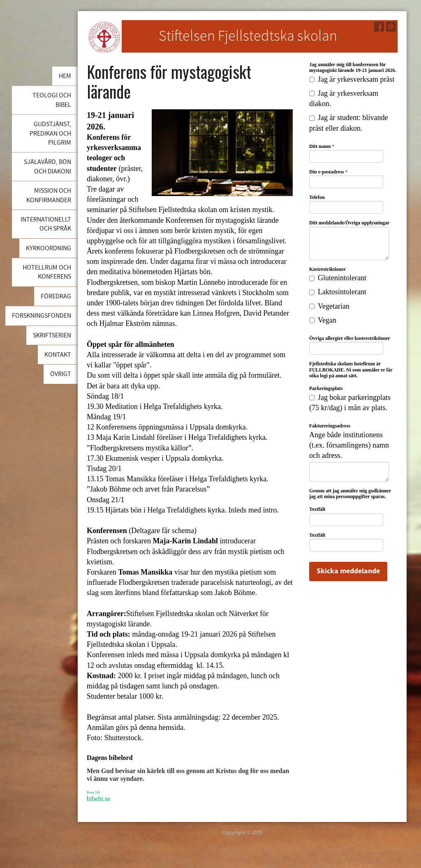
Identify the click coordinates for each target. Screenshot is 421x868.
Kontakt (58, 355)
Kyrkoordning (49, 248)
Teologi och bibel (52, 100)
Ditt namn (322, 146)
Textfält (317, 509)
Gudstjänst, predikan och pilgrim (50, 133)
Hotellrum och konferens (47, 272)
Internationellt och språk (46, 224)
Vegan (323, 320)
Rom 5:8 (93, 792)
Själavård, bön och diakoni (47, 166)
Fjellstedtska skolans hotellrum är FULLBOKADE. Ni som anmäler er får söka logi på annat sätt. (351, 370)
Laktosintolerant (338, 292)
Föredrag (56, 296)
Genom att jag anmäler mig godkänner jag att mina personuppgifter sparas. (350, 494)
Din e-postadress (328, 172)
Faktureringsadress (330, 426)
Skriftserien (52, 335)
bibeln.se (98, 799)
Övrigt (61, 374)
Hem (65, 76)
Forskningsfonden (42, 316)
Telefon (317, 197)
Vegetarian (329, 306)
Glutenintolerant (338, 278)
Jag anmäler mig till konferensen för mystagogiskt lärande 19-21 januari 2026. (353, 67)
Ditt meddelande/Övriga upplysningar (349, 223)
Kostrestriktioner (327, 269)
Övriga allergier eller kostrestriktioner (350, 338)
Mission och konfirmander (49, 195)
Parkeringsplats (326, 388)
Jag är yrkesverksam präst (352, 79)
